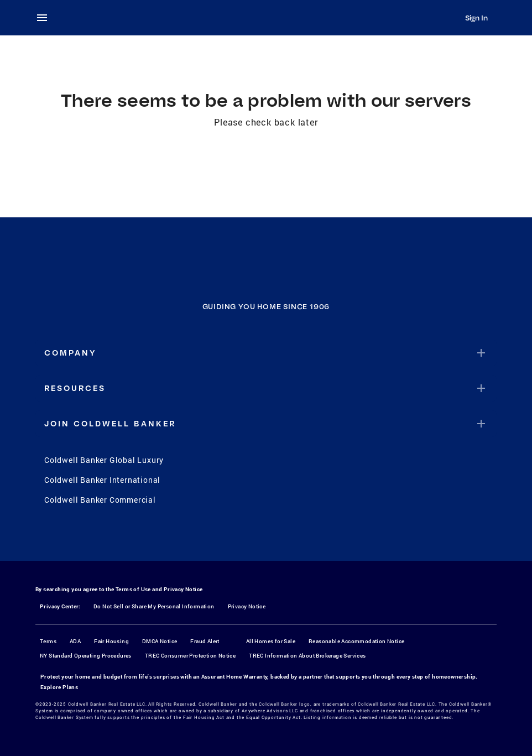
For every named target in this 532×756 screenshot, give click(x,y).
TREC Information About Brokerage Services (307, 656)
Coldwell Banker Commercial (100, 500)
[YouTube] (280, 538)
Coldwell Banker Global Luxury (104, 460)
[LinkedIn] (309, 538)
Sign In (476, 18)
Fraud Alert (205, 641)
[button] (266, 353)
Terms (48, 641)
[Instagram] (252, 538)
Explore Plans (59, 687)
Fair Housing (111, 641)
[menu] (45, 18)
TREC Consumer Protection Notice (190, 656)
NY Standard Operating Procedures (86, 656)
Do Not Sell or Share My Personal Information (154, 606)
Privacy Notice (183, 589)
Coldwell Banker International (102, 480)
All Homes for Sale (271, 641)
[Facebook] (223, 538)
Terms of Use (133, 589)
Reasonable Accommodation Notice (356, 641)
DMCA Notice (160, 641)
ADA (75, 641)
